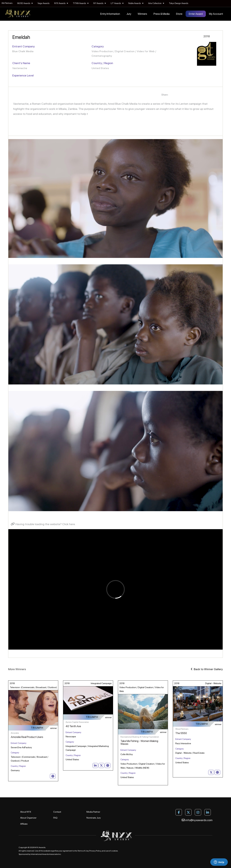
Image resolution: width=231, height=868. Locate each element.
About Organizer (28, 818)
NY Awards (100, 3)
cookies (114, 851)
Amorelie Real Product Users (27, 737)
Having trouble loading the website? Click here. (43, 524)
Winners (142, 14)
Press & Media (162, 14)
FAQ (55, 818)
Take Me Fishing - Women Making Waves (139, 742)
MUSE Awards (25, 3)
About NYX (26, 812)
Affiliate (24, 824)
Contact (57, 812)
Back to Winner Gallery (207, 669)
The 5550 (181, 733)
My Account (216, 14)
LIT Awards (117, 3)
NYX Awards (61, 3)
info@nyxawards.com (197, 820)
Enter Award (196, 14)
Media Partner (93, 812)
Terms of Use (83, 851)
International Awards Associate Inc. (46, 854)
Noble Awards (136, 3)
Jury (129, 14)
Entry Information (110, 14)
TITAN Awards (81, 3)
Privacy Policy (95, 851)
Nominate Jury (94, 818)
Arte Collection (156, 3)
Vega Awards (43, 3)
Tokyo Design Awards (179, 3)
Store (179, 14)
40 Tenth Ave (73, 726)
